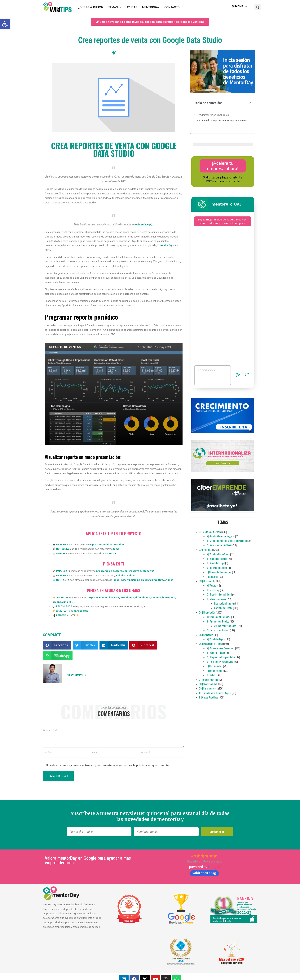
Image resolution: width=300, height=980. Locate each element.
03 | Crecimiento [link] (207, 581)
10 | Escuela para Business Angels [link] (215, 693)
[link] (5, 24)
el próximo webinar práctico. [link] (107, 545)
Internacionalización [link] (224, 603)
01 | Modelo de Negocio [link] (210, 532)
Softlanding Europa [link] (223, 608)
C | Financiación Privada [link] (218, 630)
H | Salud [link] (211, 675)
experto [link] (93, 598)
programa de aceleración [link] (112, 571)
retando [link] (156, 598)
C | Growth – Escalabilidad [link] (219, 594)
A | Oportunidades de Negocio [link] (221, 536)
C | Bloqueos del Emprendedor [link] (221, 657)
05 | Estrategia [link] (206, 635)
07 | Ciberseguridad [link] (208, 680)
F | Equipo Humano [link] (215, 671)
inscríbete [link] (120, 580)
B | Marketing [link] (213, 590)
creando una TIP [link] (62, 602)
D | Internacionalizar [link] (216, 599)
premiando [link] (127, 598)
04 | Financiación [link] (207, 612)
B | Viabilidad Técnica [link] (217, 559)
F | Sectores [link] (212, 577)
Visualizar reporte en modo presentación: (225, 120)
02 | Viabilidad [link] (206, 550)
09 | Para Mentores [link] (208, 688)
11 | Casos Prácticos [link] (209, 697)
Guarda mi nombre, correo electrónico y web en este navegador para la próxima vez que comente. (108, 765)
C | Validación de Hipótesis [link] (219, 545)
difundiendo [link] (142, 598)
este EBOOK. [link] (110, 554)
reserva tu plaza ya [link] (141, 571)
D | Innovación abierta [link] (217, 568)
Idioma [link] (239, 6)
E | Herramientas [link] (215, 666)
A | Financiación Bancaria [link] (219, 617)
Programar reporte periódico (213, 115)
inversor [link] (114, 598)
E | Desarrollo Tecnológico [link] (219, 572)
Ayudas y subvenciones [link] (225, 626)
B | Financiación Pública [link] (218, 621)
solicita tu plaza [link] (126, 576)
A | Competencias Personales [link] (221, 648)
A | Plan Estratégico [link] (216, 639)
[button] (258, 7)
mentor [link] (103, 598)
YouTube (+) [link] (165, 245)
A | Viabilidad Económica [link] (218, 554)
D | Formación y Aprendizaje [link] (220, 662)
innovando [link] (168, 598)
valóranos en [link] (204, 873)
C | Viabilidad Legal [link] (216, 563)
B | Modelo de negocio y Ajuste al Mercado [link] (227, 541)
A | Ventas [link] (211, 585)
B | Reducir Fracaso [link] (216, 653)
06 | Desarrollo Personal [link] (211, 644)
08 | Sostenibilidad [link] (208, 684)
